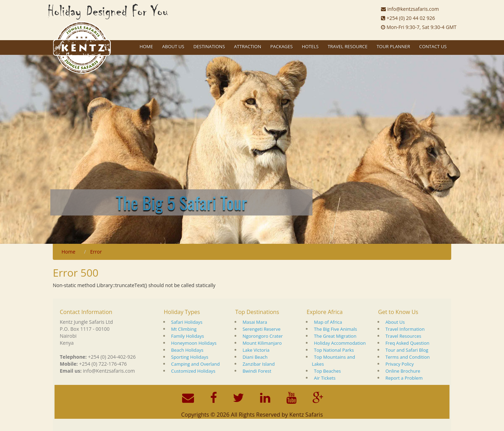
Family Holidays (188, 336)
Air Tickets (325, 378)
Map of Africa (328, 322)
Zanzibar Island (259, 364)
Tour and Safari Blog (407, 350)
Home (146, 46)
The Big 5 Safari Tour (181, 202)
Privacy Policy (400, 364)
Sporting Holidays (190, 357)
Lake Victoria (256, 350)
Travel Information (405, 329)
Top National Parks (334, 350)
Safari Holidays (187, 322)
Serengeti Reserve (262, 329)
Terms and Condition (408, 357)
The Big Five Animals (335, 329)
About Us (395, 322)
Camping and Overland (196, 364)
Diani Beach (255, 357)
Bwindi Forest (257, 371)
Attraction (248, 46)
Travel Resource (347, 46)
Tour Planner (393, 46)
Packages (281, 46)
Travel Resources (404, 336)
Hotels (310, 46)
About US (173, 46)
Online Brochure (403, 371)
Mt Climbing (184, 329)
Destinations (209, 46)
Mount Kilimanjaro (262, 343)
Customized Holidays (193, 371)
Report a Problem (404, 378)
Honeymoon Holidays (194, 343)
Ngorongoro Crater (263, 336)
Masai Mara (255, 322)
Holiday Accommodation (340, 343)
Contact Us (433, 46)
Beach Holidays (187, 350)
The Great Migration (335, 336)
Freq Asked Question (408, 343)
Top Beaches (327, 371)
